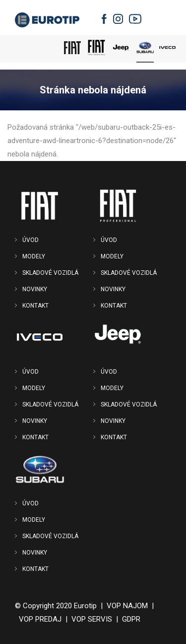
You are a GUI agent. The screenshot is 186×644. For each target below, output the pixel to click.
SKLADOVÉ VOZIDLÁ (50, 273)
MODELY (34, 256)
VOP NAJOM (127, 606)
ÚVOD (31, 240)
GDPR (131, 619)
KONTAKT (35, 306)
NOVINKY (35, 289)
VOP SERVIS (92, 619)
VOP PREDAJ (40, 619)
